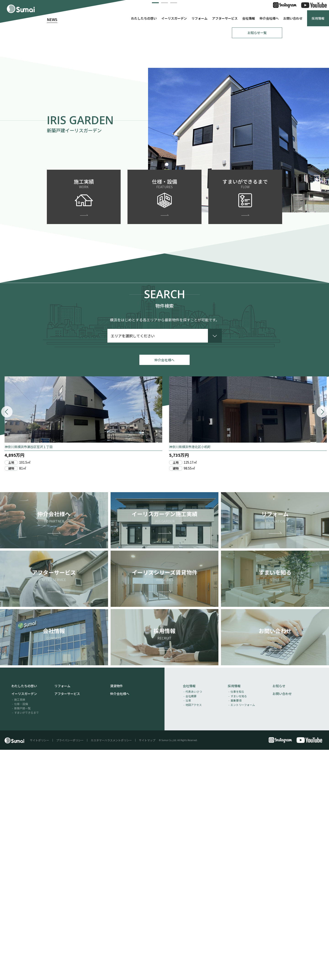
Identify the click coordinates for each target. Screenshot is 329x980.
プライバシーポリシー (70, 970)
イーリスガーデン (174, 18)
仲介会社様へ (269, 18)
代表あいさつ (194, 922)
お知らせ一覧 (257, 259)
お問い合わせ (293, 18)
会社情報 (249, 18)
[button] (155, 228)
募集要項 (236, 930)
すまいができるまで (27, 943)
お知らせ (279, 916)
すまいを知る (239, 926)
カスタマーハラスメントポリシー (111, 970)
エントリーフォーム (243, 935)
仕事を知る (237, 922)
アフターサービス (225, 18)
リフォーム (199, 18)
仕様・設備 (21, 934)
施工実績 (20, 929)
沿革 (188, 930)
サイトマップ (147, 970)
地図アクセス (194, 935)
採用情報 (318, 18)
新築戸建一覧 (22, 938)
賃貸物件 (117, 916)
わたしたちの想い (144, 18)
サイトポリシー (40, 970)
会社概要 (191, 926)
